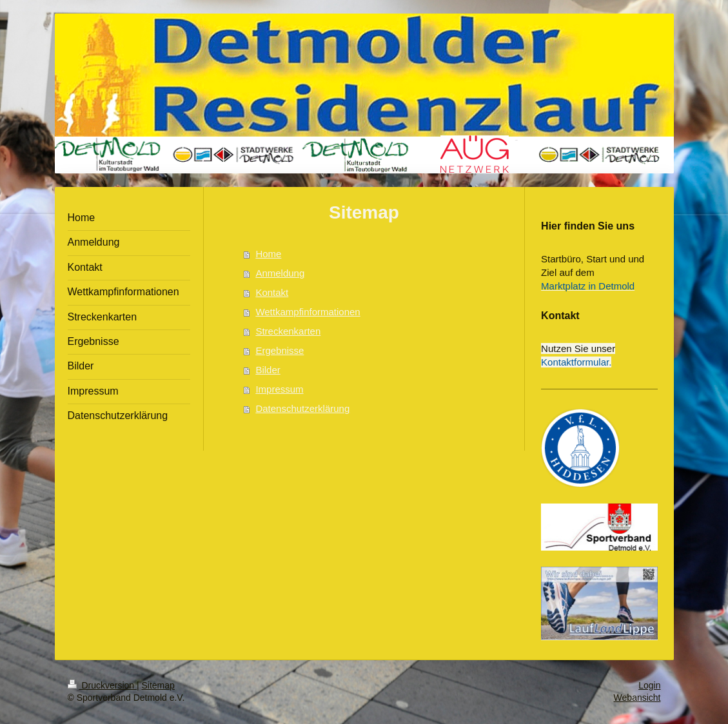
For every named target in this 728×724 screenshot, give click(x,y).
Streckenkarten (288, 331)
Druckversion (102, 685)
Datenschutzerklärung (302, 408)
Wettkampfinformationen (308, 312)
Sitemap (158, 685)
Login (649, 685)
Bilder (268, 370)
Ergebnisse (280, 350)
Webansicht (637, 698)
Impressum (279, 389)
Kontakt (272, 292)
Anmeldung (280, 273)
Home (268, 254)
